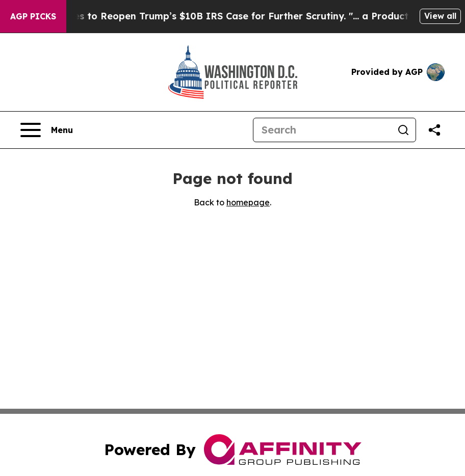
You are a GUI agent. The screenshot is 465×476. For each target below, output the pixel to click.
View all (440, 16)
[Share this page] (434, 130)
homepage (248, 202)
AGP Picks (33, 16)
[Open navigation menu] (47, 130)
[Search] (322, 130)
